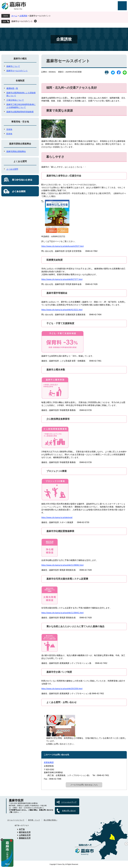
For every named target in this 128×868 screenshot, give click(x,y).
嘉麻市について (13, 66)
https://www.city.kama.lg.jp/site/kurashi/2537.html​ (62, 246)
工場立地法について (15, 100)
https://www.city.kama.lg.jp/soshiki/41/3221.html (62, 310)
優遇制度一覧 (12, 88)
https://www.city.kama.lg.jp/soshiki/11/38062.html (62, 565)
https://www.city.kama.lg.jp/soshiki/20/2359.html (62, 689)
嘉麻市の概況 (20, 59)
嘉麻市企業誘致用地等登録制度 (20, 112)
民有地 (9, 134)
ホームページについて (16, 820)
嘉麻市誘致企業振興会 (20, 144)
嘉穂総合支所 (25, 838)
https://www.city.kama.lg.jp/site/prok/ (57, 517)
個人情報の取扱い (50, 820)
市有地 (9, 129)
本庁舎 (22, 829)
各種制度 (20, 81)
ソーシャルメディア (69, 802)
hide (2, 840)
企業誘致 (23, 16)
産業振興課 (49, 762)
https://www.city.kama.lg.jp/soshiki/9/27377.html (62, 279)
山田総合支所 (25, 835)
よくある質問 (20, 161)
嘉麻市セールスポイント (22, 21)
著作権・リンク (34, 820)
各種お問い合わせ (69, 811)
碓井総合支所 (25, 832)
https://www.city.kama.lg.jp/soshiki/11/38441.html (62, 613)
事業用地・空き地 (20, 122)
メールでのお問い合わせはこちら (84, 785)
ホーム (14, 16)
